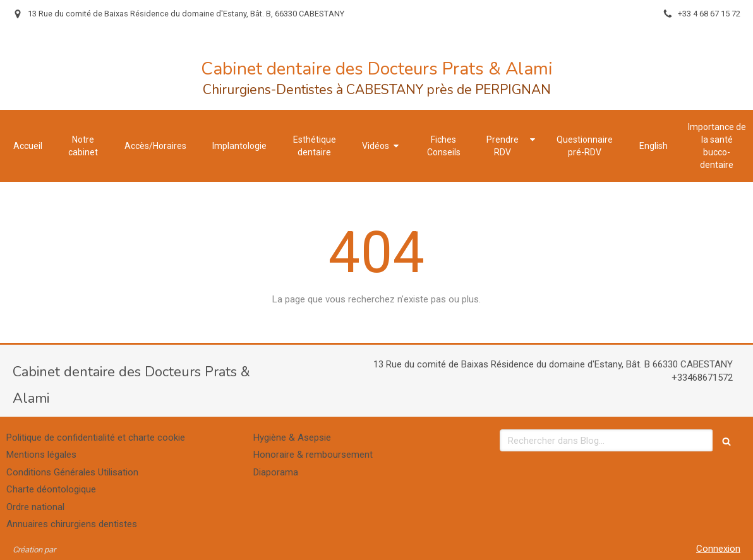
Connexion (718, 549)
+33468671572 (702, 378)
